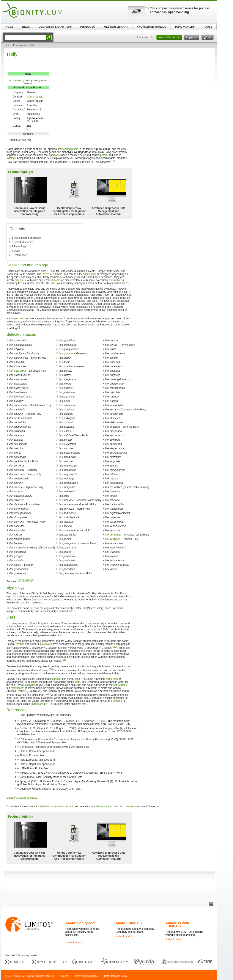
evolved (20, 319)
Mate (78, 682)
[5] (23, 580)
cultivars (47, 644)
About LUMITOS (129, 923)
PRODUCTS (87, 27)
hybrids (20, 644)
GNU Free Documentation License (54, 806)
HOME (9, 27)
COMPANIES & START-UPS (55, 27)
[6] (25, 580)
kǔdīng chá (37, 704)
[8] (30, 580)
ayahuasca (17, 688)
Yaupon (22, 691)
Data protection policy (116, 976)
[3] (19, 327)
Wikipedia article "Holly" (107, 806)
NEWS (26, 27)
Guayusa (30, 685)
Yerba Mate (112, 679)
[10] (115, 647)
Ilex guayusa (66, 353)
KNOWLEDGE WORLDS (151, 27)
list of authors (128, 806)
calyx (83, 155)
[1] (112, 161)
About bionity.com (80, 923)
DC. (28, 121)
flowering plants (69, 149)
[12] (51, 669)
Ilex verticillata (113, 535)
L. (27, 129)
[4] (20, 580)
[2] (114, 161)
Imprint (64, 976)
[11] (64, 660)
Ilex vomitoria (113, 539)
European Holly (17, 81)
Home (7, 45)
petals (104, 155)
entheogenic (120, 685)
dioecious (20, 280)
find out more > (74, 942)
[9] (32, 580)
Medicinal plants (28, 798)
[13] (47, 694)
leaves (46, 274)
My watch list (147, 37)
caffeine (57, 679)
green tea (117, 701)
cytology (11, 158)
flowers (57, 155)
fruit (53, 283)
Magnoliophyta (35, 97)
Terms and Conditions (86, 976)
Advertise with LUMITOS (177, 925)
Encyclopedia (20, 45)
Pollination (115, 280)
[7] (28, 580)
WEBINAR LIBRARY (116, 27)
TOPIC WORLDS (185, 27)
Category (12, 798)
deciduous (90, 274)
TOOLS (208, 27)
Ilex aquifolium (18, 371)
